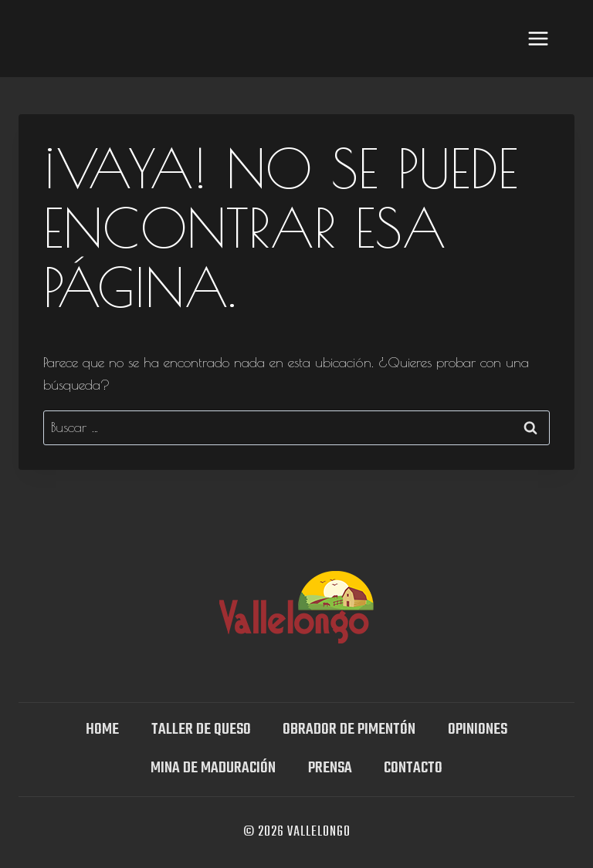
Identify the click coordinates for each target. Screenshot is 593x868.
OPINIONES (478, 730)
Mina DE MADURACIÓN (213, 768)
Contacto (413, 768)
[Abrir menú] (538, 38)
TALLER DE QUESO (201, 730)
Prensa (330, 768)
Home (102, 730)
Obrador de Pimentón (349, 730)
